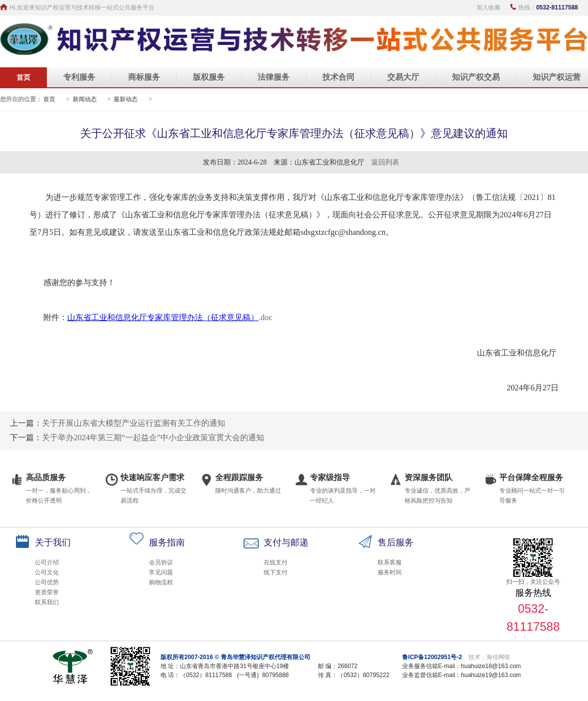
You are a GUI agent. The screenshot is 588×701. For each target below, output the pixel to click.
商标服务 (144, 77)
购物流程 (161, 582)
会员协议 (161, 562)
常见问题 (161, 572)
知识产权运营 (557, 77)
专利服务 (79, 77)
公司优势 (47, 582)
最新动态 (126, 99)
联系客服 (390, 562)
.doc (265, 317)
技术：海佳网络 (489, 657)
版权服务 (209, 77)
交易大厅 (403, 77)
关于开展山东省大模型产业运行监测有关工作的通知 (134, 423)
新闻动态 (85, 99)
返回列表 (385, 162)
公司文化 (47, 572)
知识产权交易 (476, 77)
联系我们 (47, 602)
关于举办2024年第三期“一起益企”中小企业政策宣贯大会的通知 (153, 438)
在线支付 (276, 562)
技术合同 (338, 77)
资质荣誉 (47, 592)
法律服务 (274, 77)
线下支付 (276, 572)
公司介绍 (47, 562)
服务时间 (390, 572)
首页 (23, 77)
